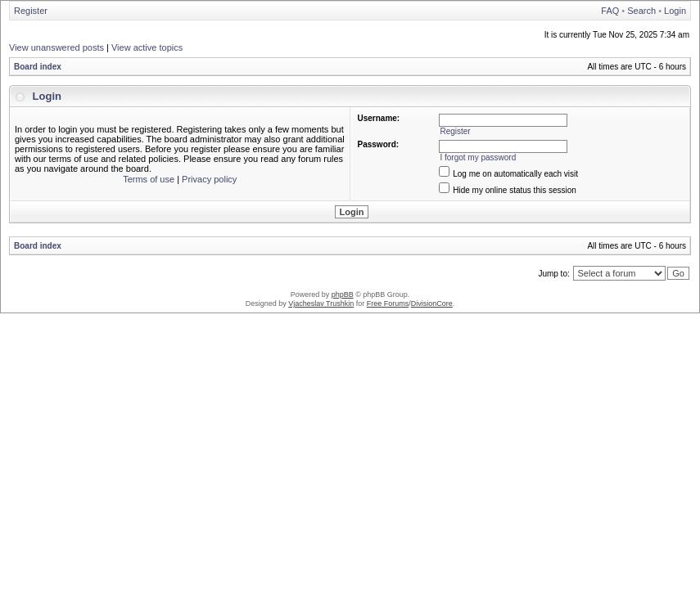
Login (675, 11)
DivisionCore (432, 303)
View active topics (147, 47)
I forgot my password (478, 157)
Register (31, 11)
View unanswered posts (56, 47)
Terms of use (149, 179)
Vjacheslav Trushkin (321, 303)
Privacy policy (209, 179)
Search (641, 11)
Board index (38, 67)
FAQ (610, 11)
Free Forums (388, 303)
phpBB (343, 294)
